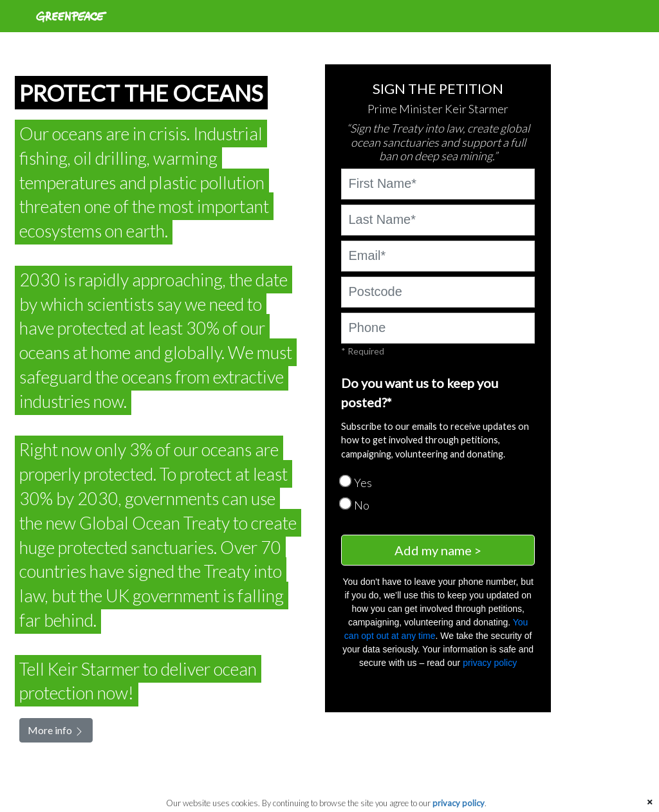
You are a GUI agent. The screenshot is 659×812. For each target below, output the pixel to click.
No (362, 505)
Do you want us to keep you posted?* (420, 392)
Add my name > (438, 550)
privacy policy (490, 663)
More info (56, 730)
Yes (363, 483)
